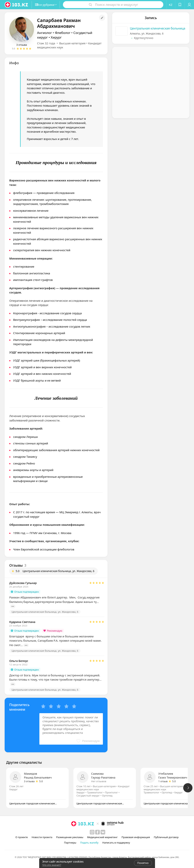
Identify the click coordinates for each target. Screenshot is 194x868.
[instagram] (92, 832)
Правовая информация (136, 837)
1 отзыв (163, 781)
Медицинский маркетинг (102, 837)
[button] (50, 5)
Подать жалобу (89, 843)
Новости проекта (42, 837)
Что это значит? (52, 865)
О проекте (22, 837)
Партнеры (70, 843)
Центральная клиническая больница (158, 28)
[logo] (17, 5)
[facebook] (97, 832)
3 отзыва (22, 45)
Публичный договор (166, 837)
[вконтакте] (103, 832)
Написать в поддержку (116, 843)
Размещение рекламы (70, 837)
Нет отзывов (99, 781)
